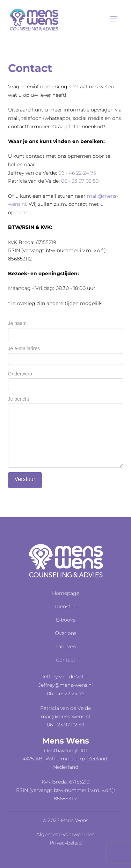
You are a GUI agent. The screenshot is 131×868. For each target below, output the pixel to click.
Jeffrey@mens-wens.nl (66, 685)
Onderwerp (66, 379)
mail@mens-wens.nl (65, 717)
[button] (114, 19)
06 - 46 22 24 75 (77, 173)
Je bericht (66, 403)
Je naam (66, 329)
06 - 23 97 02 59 (80, 181)
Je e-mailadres (66, 354)
